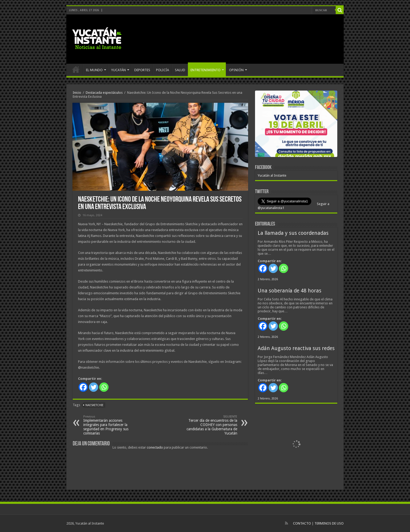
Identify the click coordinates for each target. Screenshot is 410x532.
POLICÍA (163, 70)
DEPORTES (142, 70)
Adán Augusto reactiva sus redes (296, 348)
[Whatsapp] (104, 387)
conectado (155, 447)
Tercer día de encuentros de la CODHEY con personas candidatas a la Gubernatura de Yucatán (210, 425)
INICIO (76, 69)
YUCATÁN (118, 70)
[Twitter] (94, 387)
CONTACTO (302, 523)
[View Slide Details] (296, 125)
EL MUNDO (94, 70)
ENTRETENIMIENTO (206, 70)
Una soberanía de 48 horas (290, 291)
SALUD (180, 70)
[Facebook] (83, 387)
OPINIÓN (236, 70)
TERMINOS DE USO (329, 523)
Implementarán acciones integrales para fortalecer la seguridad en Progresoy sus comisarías (111, 425)
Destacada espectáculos (104, 93)
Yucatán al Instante (272, 175)
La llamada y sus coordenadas (293, 233)
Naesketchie (94, 405)
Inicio (77, 93)
